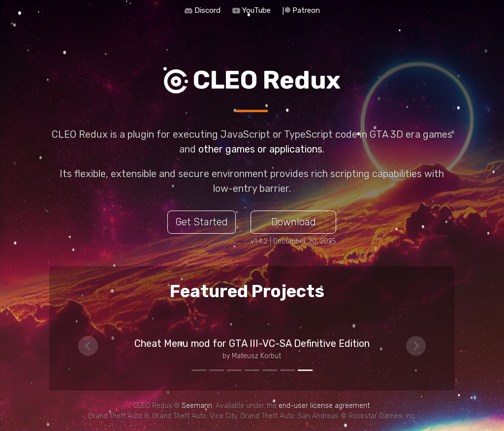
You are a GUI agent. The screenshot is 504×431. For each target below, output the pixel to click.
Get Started (202, 222)
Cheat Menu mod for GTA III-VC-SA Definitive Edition (252, 343)
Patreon (306, 10)
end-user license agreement (324, 406)
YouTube (256, 10)
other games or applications (260, 149)
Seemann (197, 406)
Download (294, 222)
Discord (207, 10)
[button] (88, 346)
